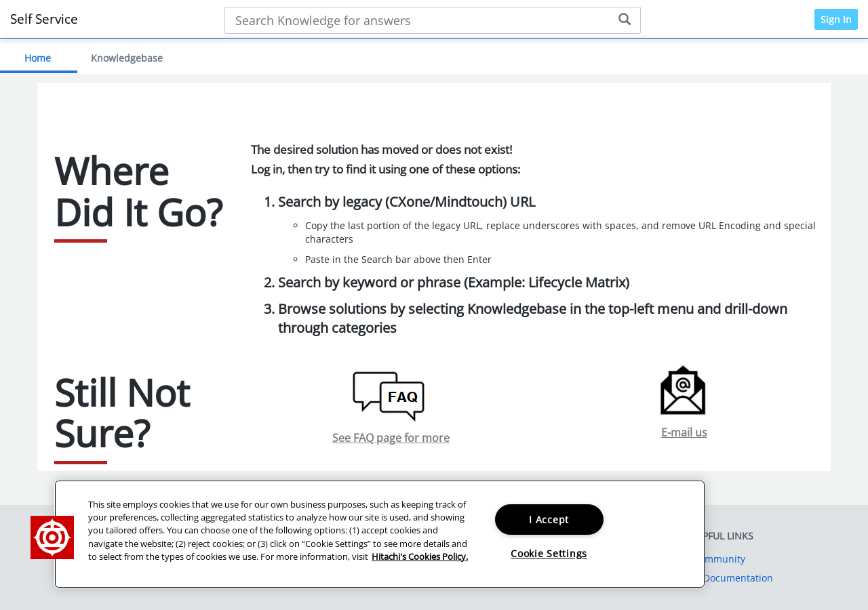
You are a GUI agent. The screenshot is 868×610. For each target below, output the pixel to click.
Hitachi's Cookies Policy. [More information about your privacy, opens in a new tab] (420, 556)
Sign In (836, 19)
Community (719, 559)
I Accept (549, 520)
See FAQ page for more (391, 438)
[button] (52, 537)
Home (38, 58)
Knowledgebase (127, 58)
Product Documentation (719, 578)
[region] (380, 534)
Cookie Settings (549, 553)
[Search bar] (433, 20)
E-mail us (684, 432)
